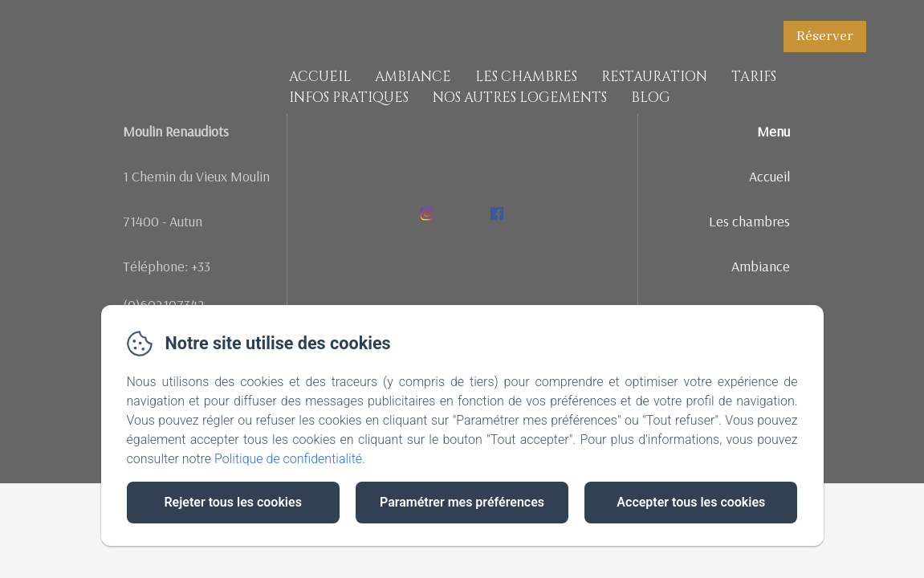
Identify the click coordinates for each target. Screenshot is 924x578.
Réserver (825, 36)
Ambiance (413, 77)
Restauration (654, 77)
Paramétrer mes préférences (462, 502)
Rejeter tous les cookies (232, 502)
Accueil (320, 77)
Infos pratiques (349, 98)
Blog (651, 98)
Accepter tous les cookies (691, 502)
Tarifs (754, 77)
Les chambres (526, 77)
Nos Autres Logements (520, 98)
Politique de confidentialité (288, 459)
